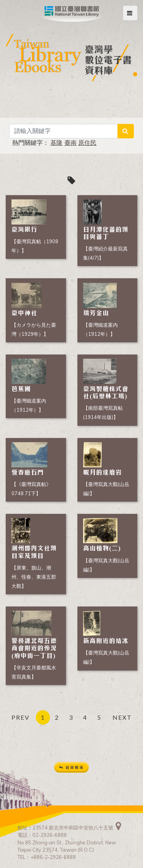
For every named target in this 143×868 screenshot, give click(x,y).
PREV (21, 717)
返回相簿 (71, 768)
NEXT (122, 717)
